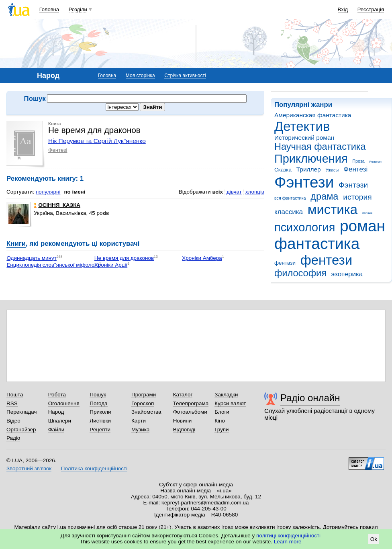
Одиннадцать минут (31, 258)
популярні (48, 192)
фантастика (317, 244)
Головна (49, 9)
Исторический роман (304, 138)
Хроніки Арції (111, 265)
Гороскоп (143, 403)
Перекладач (21, 412)
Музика (140, 430)
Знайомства (146, 412)
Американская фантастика (313, 115)
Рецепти (100, 430)
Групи (222, 430)
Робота (57, 395)
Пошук (98, 395)
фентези (326, 260)
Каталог (183, 395)
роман (362, 226)
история (357, 197)
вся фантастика (290, 198)
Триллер (309, 169)
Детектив (302, 126)
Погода (98, 403)
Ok (374, 539)
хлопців (255, 192)
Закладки (226, 395)
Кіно (220, 421)
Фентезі (355, 169)
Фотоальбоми (190, 412)
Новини (183, 421)
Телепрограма (191, 403)
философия (300, 273)
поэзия (367, 213)
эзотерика (347, 274)
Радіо (13, 438)
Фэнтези (304, 182)
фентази (285, 263)
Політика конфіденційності (94, 468)
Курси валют (230, 403)
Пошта (15, 395)
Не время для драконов (124, 258)
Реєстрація (371, 9)
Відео (13, 421)
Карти (139, 421)
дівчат (234, 192)
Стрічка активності (185, 76)
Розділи (78, 9)
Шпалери (60, 421)
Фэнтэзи (353, 185)
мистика (333, 209)
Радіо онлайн (310, 398)
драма (324, 196)
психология (305, 227)
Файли (56, 430)
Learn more (288, 542)
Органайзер (21, 430)
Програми (144, 395)
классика (289, 212)
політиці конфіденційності (288, 536)
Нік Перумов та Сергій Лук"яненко (97, 141)
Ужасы (332, 170)
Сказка (283, 170)
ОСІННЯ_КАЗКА (57, 205)
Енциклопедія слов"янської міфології (53, 265)
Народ (56, 412)
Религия (376, 162)
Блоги (222, 412)
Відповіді (184, 430)
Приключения (311, 159)
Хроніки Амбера (202, 258)
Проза (358, 161)
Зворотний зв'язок (29, 468)
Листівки (100, 421)
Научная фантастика (320, 147)
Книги (16, 244)
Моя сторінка (140, 76)
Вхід (343, 9)
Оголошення (64, 403)
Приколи (100, 412)
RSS (12, 403)
